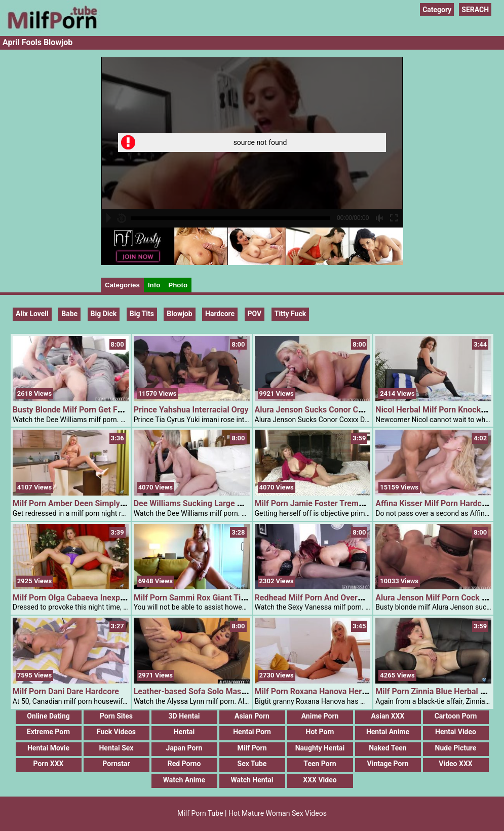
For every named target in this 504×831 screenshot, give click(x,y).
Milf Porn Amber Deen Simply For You (81, 503)
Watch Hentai (252, 780)
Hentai (184, 732)
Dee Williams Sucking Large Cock (195, 503)
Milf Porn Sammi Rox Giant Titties (196, 598)
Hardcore (220, 314)
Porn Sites (116, 716)
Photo (178, 285)
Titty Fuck (290, 314)
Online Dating (48, 716)
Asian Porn (252, 716)
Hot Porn (320, 732)
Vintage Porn (388, 764)
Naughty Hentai (320, 748)
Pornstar (116, 764)
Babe (69, 314)
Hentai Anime (388, 732)
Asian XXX (388, 716)
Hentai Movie (48, 748)
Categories (122, 285)
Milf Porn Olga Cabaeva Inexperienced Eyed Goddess (109, 598)
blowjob (179, 314)
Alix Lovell (32, 314)
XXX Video (320, 780)
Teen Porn (320, 764)
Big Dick (104, 314)
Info (154, 285)
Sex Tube (252, 764)
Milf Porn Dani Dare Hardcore (66, 691)
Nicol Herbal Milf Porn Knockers (434, 410)
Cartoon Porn (456, 716)
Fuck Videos (116, 732)
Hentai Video (456, 732)
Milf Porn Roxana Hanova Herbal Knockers (332, 691)
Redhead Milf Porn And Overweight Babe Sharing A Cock (358, 598)
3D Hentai (184, 716)
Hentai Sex (116, 748)
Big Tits (142, 314)
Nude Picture (456, 748)
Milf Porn (252, 748)
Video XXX (455, 764)
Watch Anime (184, 780)
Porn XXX (49, 764)
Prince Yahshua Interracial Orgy (191, 410)
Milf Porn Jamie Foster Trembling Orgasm (331, 503)
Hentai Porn (252, 732)
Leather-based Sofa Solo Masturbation (204, 691)
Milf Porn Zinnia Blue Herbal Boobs (439, 691)
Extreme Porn (48, 732)
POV (255, 314)
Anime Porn (320, 716)
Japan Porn (184, 748)
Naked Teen (387, 748)
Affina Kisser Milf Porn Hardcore (434, 503)
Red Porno (184, 764)
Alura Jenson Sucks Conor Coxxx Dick (324, 410)
